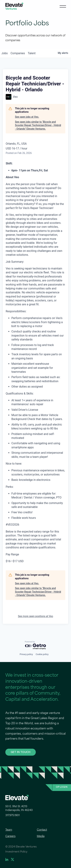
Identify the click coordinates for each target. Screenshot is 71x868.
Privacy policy (26, 654)
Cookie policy (42, 654)
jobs (5, 53)
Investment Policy (16, 852)
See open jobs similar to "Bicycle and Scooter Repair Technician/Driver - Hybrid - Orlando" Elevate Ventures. (38, 125)
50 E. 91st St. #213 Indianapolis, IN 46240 (19, 808)
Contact (42, 830)
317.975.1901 (12, 815)
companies (18, 53)
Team (9, 830)
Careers (10, 836)
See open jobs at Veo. (27, 117)
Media (41, 836)
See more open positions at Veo (35, 616)
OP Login (62, 787)
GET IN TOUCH (21, 752)
